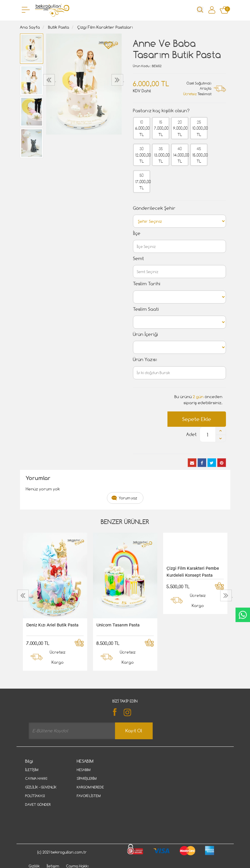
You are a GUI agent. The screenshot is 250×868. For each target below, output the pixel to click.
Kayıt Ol (134, 731)
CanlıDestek (243, 615)
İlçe (137, 233)
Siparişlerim (87, 778)
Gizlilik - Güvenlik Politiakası (41, 791)
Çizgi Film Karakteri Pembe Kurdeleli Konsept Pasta (193, 571)
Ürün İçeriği (146, 334)
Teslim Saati (146, 309)
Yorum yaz (128, 498)
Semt (138, 259)
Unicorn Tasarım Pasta (118, 625)
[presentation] (50, 80)
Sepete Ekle (197, 419)
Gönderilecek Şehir (154, 208)
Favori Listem (89, 796)
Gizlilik (34, 841)
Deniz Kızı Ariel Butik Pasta (52, 625)
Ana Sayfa (30, 27)
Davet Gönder (38, 804)
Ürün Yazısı (145, 359)
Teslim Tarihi (147, 284)
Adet (191, 434)
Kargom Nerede (90, 787)
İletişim (32, 770)
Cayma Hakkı (36, 778)
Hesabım (84, 770)
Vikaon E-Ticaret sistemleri (61, 866)
